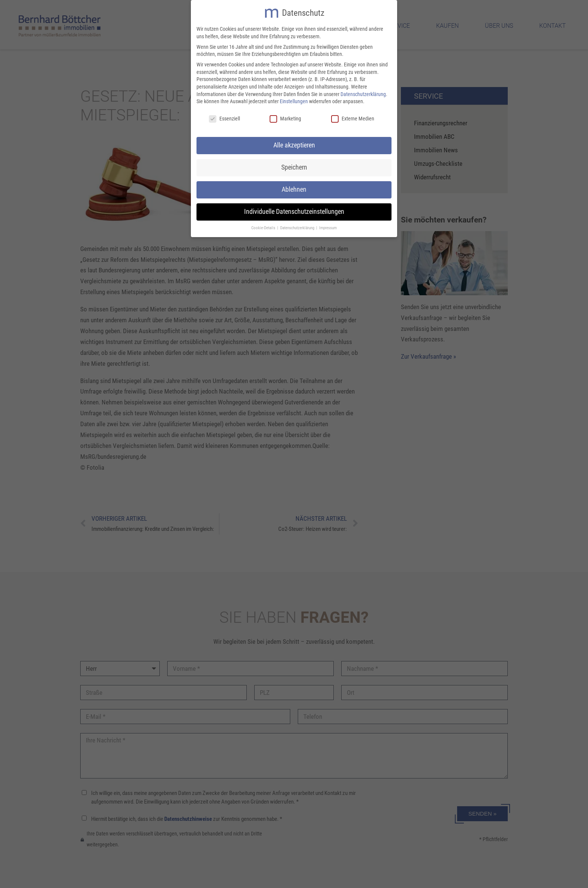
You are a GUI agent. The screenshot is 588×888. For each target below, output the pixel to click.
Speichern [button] (294, 165)
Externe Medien (353, 117)
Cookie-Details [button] (264, 226)
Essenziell (224, 117)
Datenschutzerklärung (363, 92)
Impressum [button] (328, 226)
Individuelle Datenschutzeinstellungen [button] (294, 210)
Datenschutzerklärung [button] (298, 226)
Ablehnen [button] (294, 188)
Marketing (285, 117)
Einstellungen (294, 99)
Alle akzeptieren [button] (294, 143)
